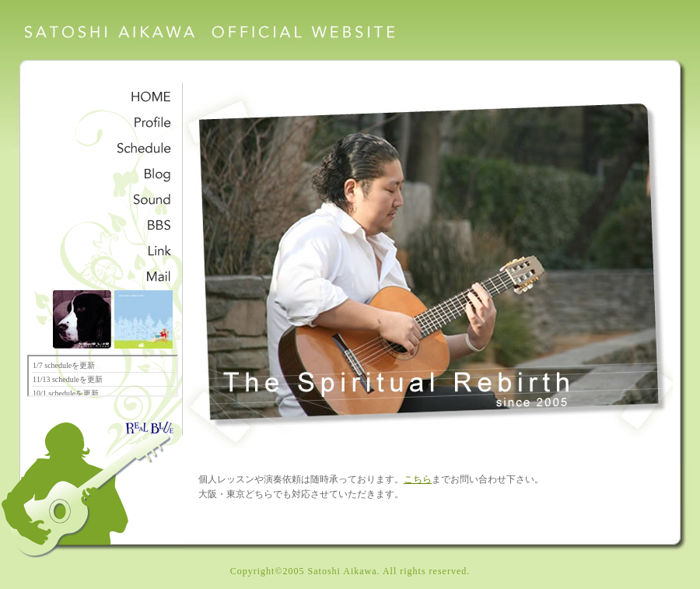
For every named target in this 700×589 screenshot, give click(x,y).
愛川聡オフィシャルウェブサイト (214, 36)
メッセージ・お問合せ (105, 275)
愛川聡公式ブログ (105, 172)
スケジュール (105, 147)
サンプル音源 (105, 198)
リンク (105, 249)
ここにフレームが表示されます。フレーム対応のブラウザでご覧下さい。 (103, 376)
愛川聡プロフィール (105, 121)
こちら (418, 480)
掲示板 (105, 224)
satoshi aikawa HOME (105, 95)
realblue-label (148, 420)
